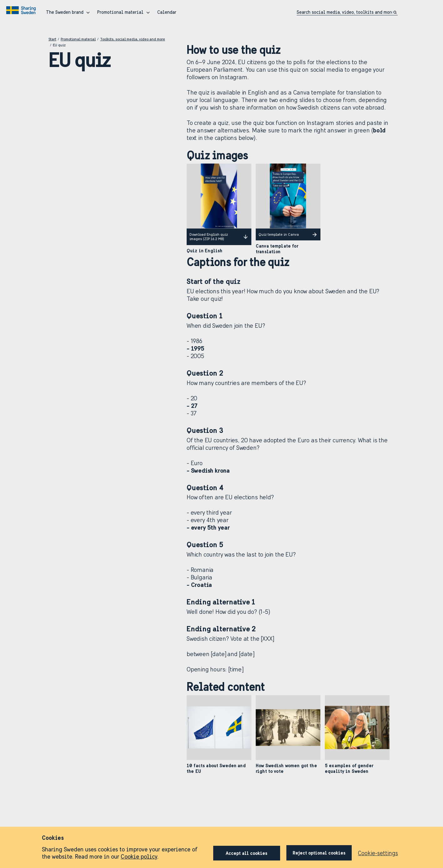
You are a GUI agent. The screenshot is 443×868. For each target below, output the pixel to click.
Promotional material (78, 39)
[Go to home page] (22, 10)
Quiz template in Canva (288, 234)
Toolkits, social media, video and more (133, 39)
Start (52, 39)
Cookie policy (139, 857)
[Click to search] (395, 12)
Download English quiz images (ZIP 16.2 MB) (219, 237)
